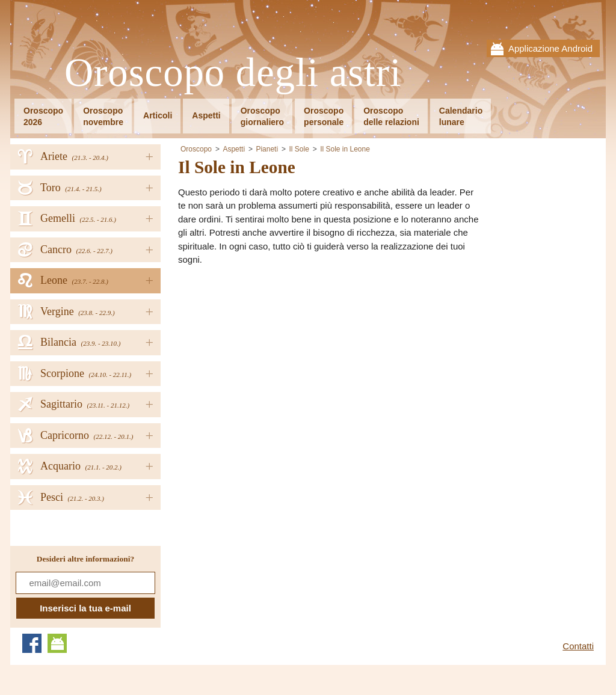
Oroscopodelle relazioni (391, 116)
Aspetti (206, 115)
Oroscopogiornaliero (262, 116)
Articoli (158, 115)
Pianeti (267, 149)
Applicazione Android (550, 48)
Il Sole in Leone (345, 149)
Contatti (578, 646)
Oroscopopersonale (324, 116)
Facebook (32, 643)
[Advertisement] (279, 360)
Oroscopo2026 (43, 116)
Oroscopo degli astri (233, 73)
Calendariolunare (461, 116)
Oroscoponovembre (103, 116)
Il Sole (299, 149)
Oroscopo (196, 149)
